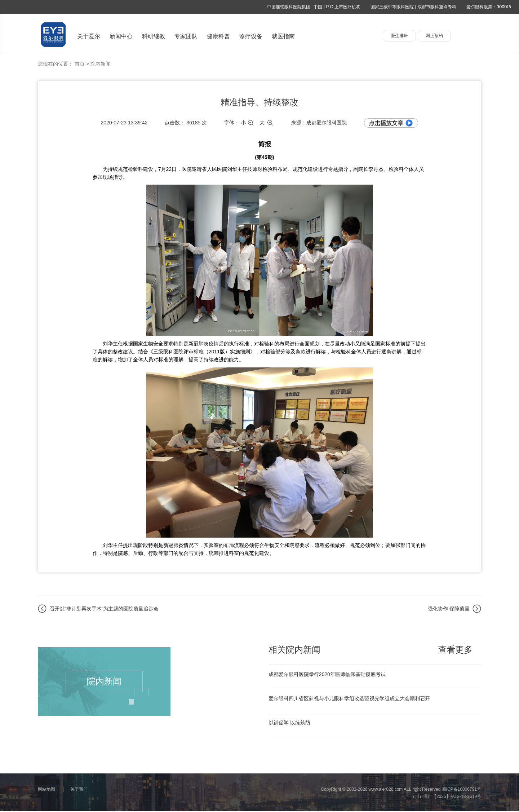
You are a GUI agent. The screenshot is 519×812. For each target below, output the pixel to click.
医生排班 (399, 36)
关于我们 (79, 790)
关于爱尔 (89, 36)
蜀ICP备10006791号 (462, 790)
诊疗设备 (251, 36)
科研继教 (154, 36)
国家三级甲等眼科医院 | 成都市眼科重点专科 (413, 7)
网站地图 (46, 790)
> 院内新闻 (98, 64)
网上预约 (434, 36)
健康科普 (218, 36)
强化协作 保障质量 (449, 609)
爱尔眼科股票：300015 (489, 7)
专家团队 (186, 36)
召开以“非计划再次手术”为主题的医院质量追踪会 (104, 609)
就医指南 (283, 36)
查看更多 (455, 650)
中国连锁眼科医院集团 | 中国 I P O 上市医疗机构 (314, 7)
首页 (80, 64)
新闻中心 (121, 36)
